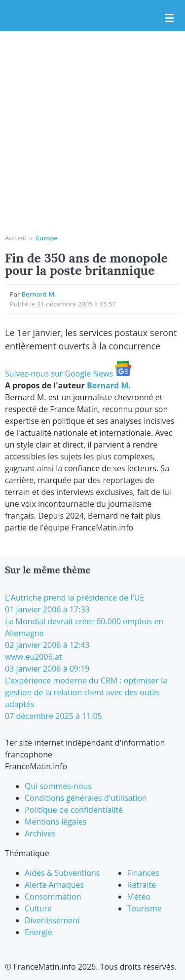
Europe (47, 238)
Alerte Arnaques (54, 885)
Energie (38, 932)
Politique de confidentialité (74, 810)
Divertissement (52, 920)
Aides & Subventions (62, 873)
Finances (143, 873)
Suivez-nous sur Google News (68, 374)
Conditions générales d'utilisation (86, 798)
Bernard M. (39, 294)
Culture (38, 908)
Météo (139, 897)
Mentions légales (55, 822)
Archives (40, 833)
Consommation (53, 897)
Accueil (16, 238)
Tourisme (145, 908)
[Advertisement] (92, 136)
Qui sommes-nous (58, 786)
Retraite (142, 885)
